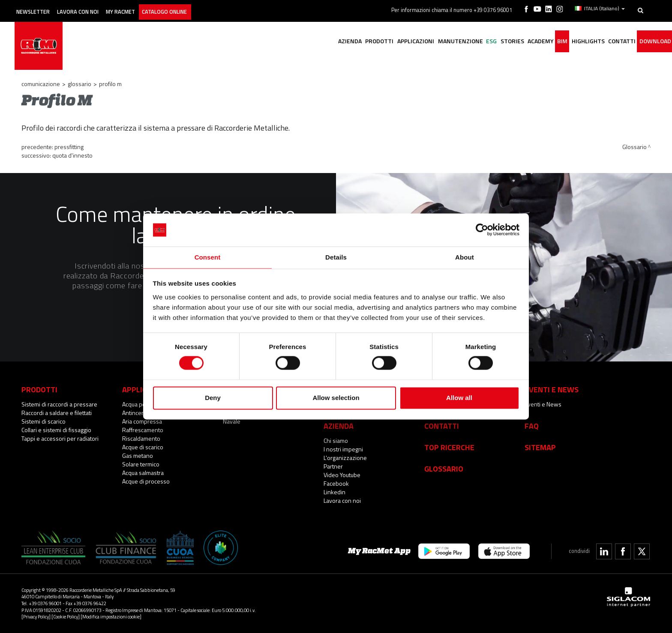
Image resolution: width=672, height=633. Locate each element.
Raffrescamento (143, 430)
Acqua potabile (141, 404)
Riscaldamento (141, 438)
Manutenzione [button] (422, 42)
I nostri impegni (343, 449)
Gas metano (138, 455)
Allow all (459, 398)
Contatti (442, 426)
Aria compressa (142, 421)
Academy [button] (518, 42)
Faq (532, 426)
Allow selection (336, 398)
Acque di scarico (143, 447)
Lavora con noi (94, 7)
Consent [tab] (208, 257)
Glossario (79, 84)
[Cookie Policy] (66, 617)
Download (652, 42)
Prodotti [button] (332, 42)
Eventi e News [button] (552, 389)
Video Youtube (342, 475)
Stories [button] (484, 42)
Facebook (336, 483)
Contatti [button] (614, 42)
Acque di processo (146, 481)
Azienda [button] (297, 42)
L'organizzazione (345, 458)
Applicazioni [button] (373, 42)
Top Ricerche (449, 447)
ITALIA (601, 8)
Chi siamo (336, 440)
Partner (333, 466)
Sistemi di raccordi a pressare (59, 404)
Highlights (575, 42)
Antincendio (138, 413)
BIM (545, 42)
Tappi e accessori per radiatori (60, 438)
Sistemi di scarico (43, 421)
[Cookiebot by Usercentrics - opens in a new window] (482, 230)
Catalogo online (197, 7)
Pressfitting (69, 147)
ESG (459, 42)
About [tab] (465, 257)
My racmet (144, 7)
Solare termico (141, 464)
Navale (232, 421)
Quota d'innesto (72, 155)
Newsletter (41, 7)
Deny (213, 398)
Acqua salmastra (143, 473)
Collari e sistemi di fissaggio (56, 430)
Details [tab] (336, 257)
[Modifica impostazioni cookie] (111, 617)
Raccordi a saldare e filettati (57, 413)
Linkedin (334, 492)
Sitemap (540, 447)
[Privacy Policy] (36, 617)
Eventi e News (543, 404)
